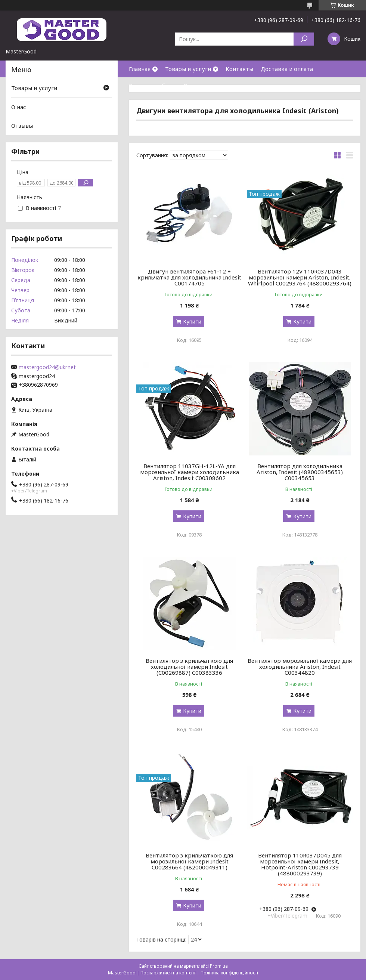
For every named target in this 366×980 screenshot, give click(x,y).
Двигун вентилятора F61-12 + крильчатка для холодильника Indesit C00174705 (189, 277)
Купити (192, 321)
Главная (140, 69)
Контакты (239, 69)
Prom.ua (219, 966)
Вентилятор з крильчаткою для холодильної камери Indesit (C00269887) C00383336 (189, 667)
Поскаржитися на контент (168, 973)
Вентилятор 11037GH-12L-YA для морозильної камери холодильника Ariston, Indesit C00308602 (190, 472)
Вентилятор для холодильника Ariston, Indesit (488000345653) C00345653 (300, 472)
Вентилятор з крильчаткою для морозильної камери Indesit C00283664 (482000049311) (189, 861)
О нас (191, 86)
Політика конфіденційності (229, 973)
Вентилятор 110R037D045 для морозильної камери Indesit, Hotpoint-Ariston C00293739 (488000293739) (300, 864)
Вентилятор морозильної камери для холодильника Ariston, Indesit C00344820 (300, 667)
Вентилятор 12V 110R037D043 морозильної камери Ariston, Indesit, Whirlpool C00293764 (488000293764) (300, 277)
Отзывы (22, 126)
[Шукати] (304, 39)
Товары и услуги (188, 69)
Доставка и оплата (287, 69)
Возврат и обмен (152, 86)
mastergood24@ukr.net (47, 367)
